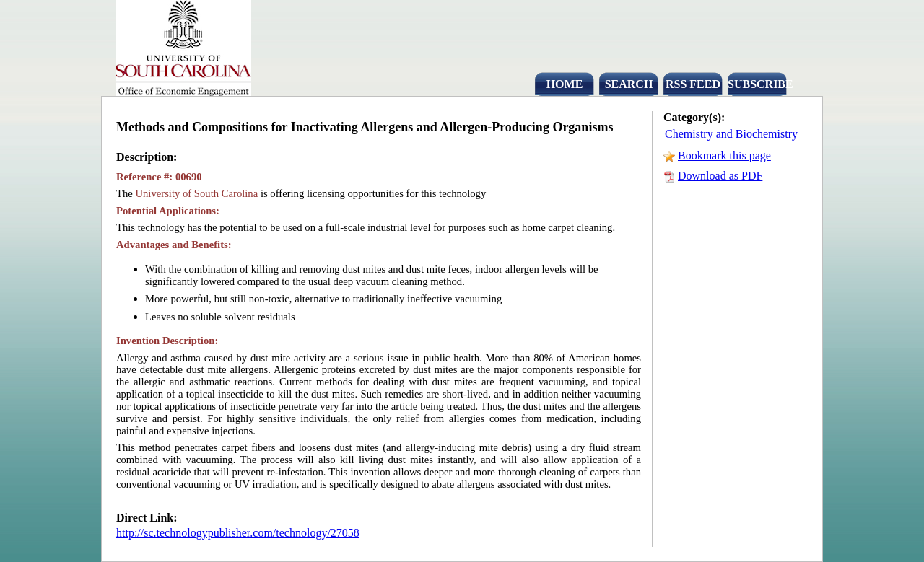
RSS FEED (693, 84)
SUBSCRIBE (757, 84)
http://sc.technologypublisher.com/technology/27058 (238, 533)
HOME (565, 84)
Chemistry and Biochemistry (731, 134)
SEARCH (629, 84)
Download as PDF (720, 176)
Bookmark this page (724, 155)
